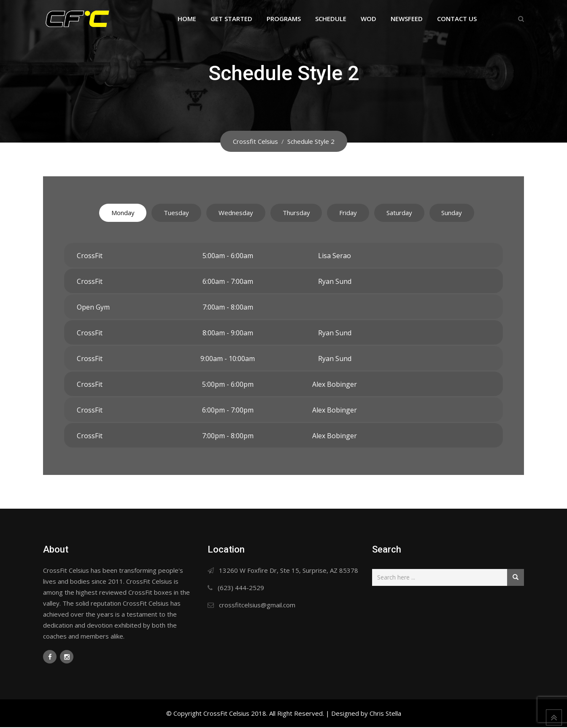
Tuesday (166, 213)
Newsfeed (407, 19)
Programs (284, 19)
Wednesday (231, 213)
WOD (369, 19)
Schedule (331, 19)
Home (187, 19)
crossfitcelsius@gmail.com (257, 606)
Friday (354, 213)
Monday (107, 213)
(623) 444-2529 (241, 588)
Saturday (410, 213)
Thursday (296, 213)
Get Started (231, 19)
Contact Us (457, 19)
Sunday (468, 213)
